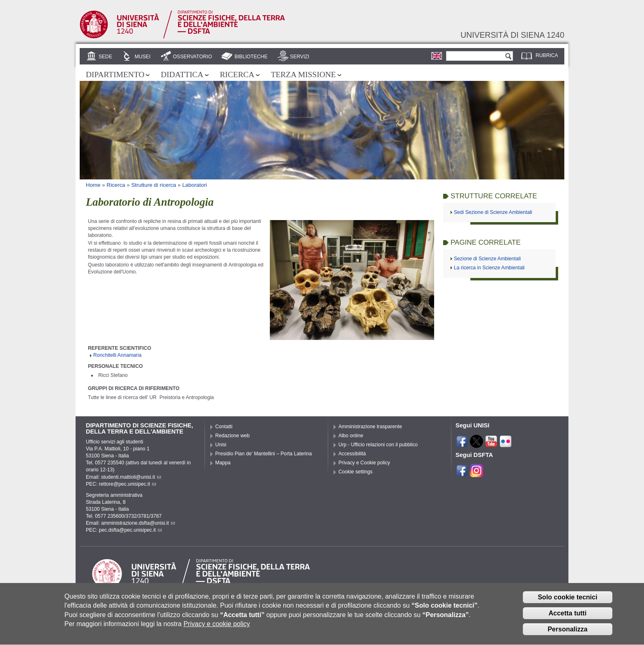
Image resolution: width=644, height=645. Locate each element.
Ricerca (237, 75)
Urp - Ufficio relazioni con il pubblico (378, 445)
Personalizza (567, 633)
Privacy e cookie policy (217, 628)
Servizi (300, 57)
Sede (105, 57)
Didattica (182, 75)
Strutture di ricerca (154, 185)
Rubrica (547, 55)
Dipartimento (115, 75)
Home (93, 185)
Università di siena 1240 (512, 35)
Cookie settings (355, 472)
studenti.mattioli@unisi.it (131, 477)
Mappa (223, 463)
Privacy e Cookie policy (364, 463)
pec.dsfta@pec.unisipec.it (131, 530)
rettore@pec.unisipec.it (128, 484)
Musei (143, 57)
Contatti (224, 427)
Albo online (351, 436)
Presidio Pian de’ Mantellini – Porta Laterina (263, 454)
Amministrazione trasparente (370, 427)
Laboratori (195, 185)
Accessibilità (352, 454)
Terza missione (303, 75)
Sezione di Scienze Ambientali (487, 259)
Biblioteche (251, 57)
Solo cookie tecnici (567, 601)
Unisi (221, 445)
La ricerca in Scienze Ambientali (489, 268)
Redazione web (232, 436)
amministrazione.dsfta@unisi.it (138, 523)
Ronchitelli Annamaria (117, 355)
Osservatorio (192, 57)
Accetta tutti (568, 617)
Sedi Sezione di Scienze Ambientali (493, 212)
